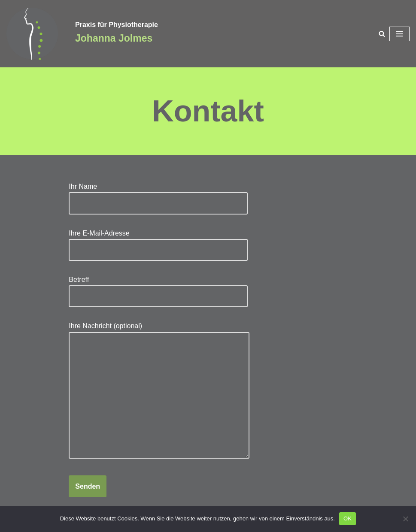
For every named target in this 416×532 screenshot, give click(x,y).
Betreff (158, 288)
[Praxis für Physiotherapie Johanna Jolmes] (34, 34)
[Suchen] (382, 34)
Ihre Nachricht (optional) (159, 391)
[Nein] (405, 519)
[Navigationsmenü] (399, 34)
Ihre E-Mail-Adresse (158, 242)
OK (348, 518)
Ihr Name (158, 195)
